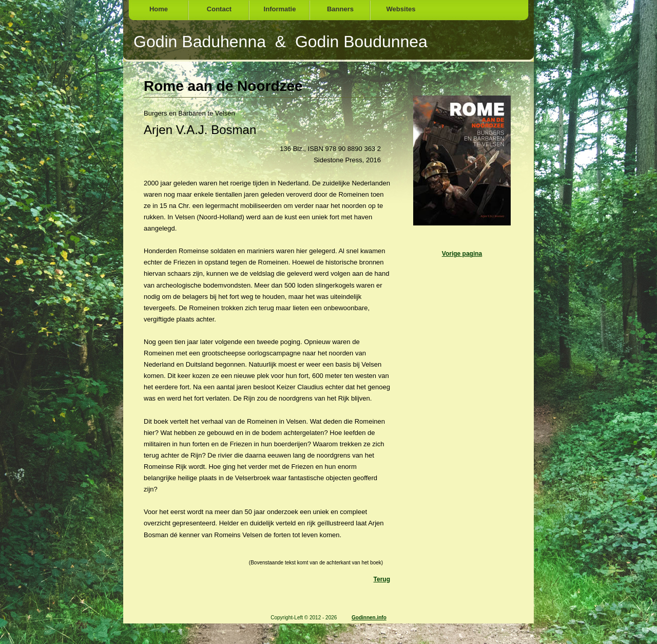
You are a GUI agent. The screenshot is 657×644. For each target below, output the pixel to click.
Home (159, 9)
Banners (340, 9)
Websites (401, 9)
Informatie (280, 9)
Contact (219, 9)
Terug (382, 579)
